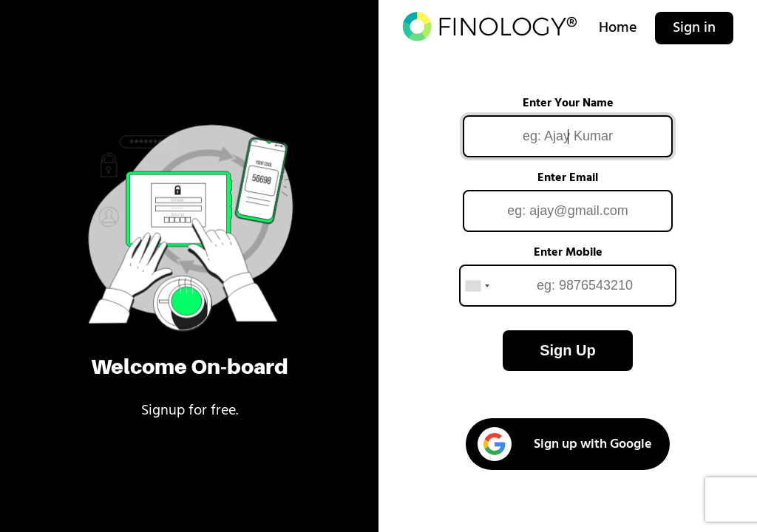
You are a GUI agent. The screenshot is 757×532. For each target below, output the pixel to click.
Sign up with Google (564, 444)
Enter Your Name (568, 103)
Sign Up (568, 350)
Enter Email (568, 178)
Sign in (694, 28)
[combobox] (477, 286)
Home (618, 28)
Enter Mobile (568, 253)
